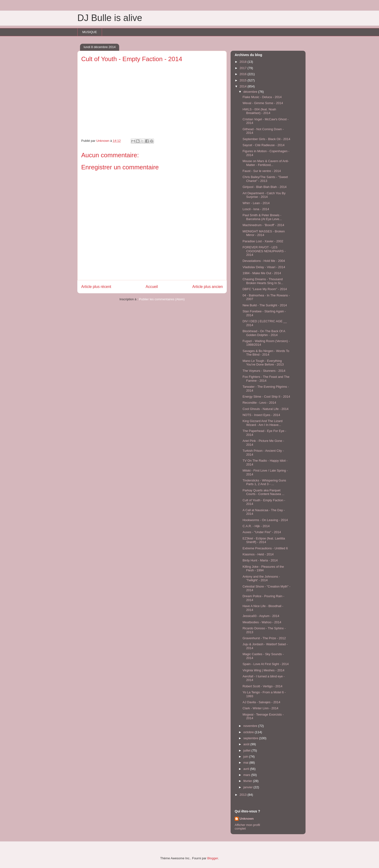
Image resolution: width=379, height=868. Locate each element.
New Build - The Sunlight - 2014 (265, 305)
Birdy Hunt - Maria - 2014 (260, 560)
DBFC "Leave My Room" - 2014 (265, 289)
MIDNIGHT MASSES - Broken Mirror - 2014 (264, 233)
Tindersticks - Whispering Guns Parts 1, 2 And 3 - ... (264, 482)
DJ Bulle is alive (110, 18)
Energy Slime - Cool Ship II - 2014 (266, 397)
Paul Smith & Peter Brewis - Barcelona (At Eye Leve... (262, 217)
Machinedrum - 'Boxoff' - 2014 (263, 225)
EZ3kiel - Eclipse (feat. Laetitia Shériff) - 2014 (264, 540)
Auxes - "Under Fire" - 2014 (262, 532)
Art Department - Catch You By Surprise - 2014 (264, 195)
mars (247, 775)
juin (246, 757)
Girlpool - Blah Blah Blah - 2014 (264, 187)
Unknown (247, 819)
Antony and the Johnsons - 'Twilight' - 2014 (261, 578)
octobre (249, 732)
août (247, 744)
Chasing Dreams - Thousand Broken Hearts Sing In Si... (263, 281)
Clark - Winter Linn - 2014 (260, 708)
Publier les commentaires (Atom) (162, 299)
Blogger (213, 858)
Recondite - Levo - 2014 (259, 403)
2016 (244, 74)
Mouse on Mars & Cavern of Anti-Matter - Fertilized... (266, 163)
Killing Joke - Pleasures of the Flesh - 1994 (263, 569)
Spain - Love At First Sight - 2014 (266, 664)
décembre (251, 92)
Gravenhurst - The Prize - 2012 (264, 638)
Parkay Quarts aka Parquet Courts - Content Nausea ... (263, 492)
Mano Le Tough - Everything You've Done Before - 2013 (263, 363)
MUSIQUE (90, 32)
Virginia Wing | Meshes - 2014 (263, 670)
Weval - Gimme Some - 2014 (263, 103)
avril (247, 769)
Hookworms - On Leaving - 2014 (265, 520)
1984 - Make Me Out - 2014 (262, 273)
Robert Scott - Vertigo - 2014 (262, 686)
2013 (244, 795)
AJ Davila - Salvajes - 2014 (261, 702)
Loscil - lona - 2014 (256, 209)
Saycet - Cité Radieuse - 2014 (263, 145)
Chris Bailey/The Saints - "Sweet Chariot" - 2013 (265, 179)
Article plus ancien (208, 287)
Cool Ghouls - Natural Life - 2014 (265, 409)
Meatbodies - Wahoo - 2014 (262, 622)
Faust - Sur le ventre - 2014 (262, 171)
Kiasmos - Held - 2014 (258, 554)
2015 (244, 80)
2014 (244, 86)
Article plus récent (96, 287)
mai (246, 763)
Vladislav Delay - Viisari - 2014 (264, 267)
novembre (251, 726)
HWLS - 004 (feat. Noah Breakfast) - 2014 (259, 111)
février (248, 781)
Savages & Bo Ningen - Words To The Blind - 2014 (266, 353)
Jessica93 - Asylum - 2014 (261, 616)
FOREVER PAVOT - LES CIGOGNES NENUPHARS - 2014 (264, 251)
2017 (244, 68)
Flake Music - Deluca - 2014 (262, 97)
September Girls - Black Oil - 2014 (266, 139)
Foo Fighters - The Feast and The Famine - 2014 (266, 379)
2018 (244, 62)
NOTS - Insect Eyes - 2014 (261, 415)
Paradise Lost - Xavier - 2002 (263, 241)
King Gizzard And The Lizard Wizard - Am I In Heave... (262, 423)
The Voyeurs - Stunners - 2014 (264, 371)
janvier (248, 787)
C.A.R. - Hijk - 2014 (256, 526)
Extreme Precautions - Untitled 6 (265, 548)
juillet (247, 750)
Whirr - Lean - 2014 (256, 203)
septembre (251, 738)
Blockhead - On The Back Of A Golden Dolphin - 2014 (264, 333)
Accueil (152, 287)
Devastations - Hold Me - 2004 (264, 261)
